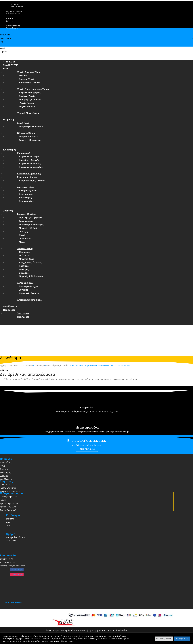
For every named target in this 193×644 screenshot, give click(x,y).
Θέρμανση (8, 120)
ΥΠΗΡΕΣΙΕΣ (9, 62)
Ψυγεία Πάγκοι (26, 103)
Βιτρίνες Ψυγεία (27, 96)
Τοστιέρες (24, 269)
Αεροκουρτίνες (26, 201)
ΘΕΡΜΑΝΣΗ (27, 365)
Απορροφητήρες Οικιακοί (32, 181)
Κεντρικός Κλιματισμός (29, 174)
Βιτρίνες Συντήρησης (30, 93)
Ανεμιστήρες (25, 198)
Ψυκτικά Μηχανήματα (28, 113)
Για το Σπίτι (5, 485)
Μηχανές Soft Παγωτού (31, 276)
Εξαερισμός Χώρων (27, 177)
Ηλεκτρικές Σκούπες (29, 293)
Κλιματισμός (10, 150)
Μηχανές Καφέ (26, 259)
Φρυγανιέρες (25, 239)
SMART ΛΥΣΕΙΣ (11, 65)
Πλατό (22, 235)
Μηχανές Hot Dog (28, 228)
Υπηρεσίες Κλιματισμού (10, 491)
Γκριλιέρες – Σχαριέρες (31, 218)
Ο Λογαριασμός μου (9, 497)
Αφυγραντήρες (27, 194)
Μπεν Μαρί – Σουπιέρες (31, 225)
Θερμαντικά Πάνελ (28, 137)
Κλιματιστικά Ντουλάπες (31, 167)
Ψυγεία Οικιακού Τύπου (29, 72)
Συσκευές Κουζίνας (27, 214)
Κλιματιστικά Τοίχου (29, 157)
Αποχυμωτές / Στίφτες (30, 262)
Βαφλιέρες (24, 273)
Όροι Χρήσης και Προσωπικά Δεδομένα (108, 630)
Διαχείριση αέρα (25, 187)
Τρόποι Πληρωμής (8, 507)
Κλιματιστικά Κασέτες (30, 164)
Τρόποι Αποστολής (8, 510)
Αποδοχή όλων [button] (182, 639)
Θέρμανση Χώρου (26, 133)
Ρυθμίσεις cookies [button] (164, 639)
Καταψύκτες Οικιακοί (30, 83)
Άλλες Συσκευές (25, 283)
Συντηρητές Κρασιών (30, 100)
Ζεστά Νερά (23, 123)
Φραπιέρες (25, 252)
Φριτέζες (23, 232)
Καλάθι (3, 500)
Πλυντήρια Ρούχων (29, 286)
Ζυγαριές (24, 290)
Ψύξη (6, 69)
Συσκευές (8, 211)
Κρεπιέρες (24, 266)
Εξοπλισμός (5, 476)
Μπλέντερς (25, 256)
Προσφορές (9, 310)
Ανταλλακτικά (10, 306)
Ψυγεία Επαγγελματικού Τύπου (33, 89)
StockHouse (23, 313)
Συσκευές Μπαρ (25, 249)
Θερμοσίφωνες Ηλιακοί (31, 127)
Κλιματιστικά (24, 153)
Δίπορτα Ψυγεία (27, 79)
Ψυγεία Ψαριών (27, 107)
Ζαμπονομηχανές (28, 221)
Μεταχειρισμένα (87, 427)
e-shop (17, 365)
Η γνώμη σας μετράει (12, 602)
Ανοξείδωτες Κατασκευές (30, 300)
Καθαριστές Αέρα (28, 191)
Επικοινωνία (87, 449)
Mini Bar (23, 76)
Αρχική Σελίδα (6, 365)
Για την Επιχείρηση (8, 488)
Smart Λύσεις (6, 462)
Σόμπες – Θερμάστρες (30, 140)
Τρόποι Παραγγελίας (9, 503)
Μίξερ (22, 242)
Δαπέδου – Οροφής (29, 160)
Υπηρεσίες (87, 407)
